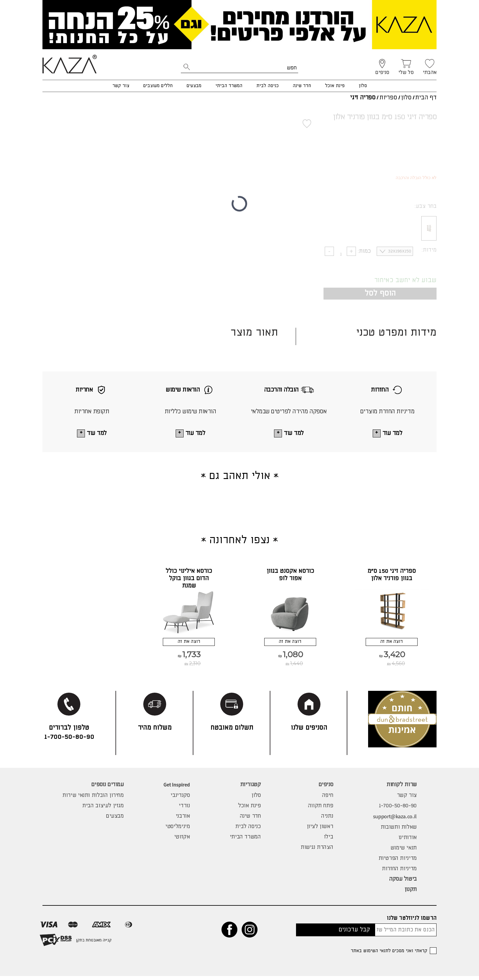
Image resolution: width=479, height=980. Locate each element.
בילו (328, 841)
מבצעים (194, 86)
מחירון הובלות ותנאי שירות (93, 799)
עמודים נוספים (108, 789)
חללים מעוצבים (158, 86)
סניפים (326, 789)
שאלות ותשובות (399, 831)
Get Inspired (177, 789)
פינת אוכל (335, 86)
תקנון (411, 893)
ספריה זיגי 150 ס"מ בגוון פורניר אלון (392, 575)
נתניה (327, 820)
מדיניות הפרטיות (398, 862)
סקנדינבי (180, 799)
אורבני (183, 820)
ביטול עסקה (403, 883)
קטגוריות (250, 789)
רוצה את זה (391, 644)
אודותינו (408, 842)
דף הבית (426, 98)
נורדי (184, 810)
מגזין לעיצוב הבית (103, 810)
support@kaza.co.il (395, 820)
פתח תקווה (321, 810)
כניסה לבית (267, 86)
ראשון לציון (320, 831)
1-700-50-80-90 (398, 810)
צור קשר (121, 86)
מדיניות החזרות (399, 873)
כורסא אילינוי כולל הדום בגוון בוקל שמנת (189, 579)
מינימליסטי (177, 831)
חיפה (327, 799)
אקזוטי (182, 841)
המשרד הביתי (229, 86)
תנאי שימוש (404, 852)
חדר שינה (302, 86)
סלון (363, 86)
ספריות (388, 98)
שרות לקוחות (402, 789)
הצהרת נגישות (317, 851)
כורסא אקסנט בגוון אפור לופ (290, 575)
